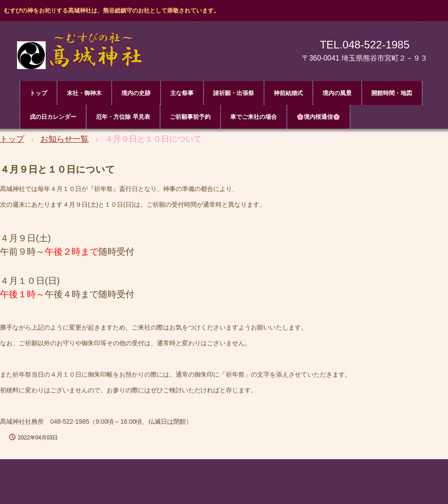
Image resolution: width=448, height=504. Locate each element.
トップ (38, 93)
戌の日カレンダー (53, 117)
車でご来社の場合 (254, 117)
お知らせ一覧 (65, 139)
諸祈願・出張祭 (234, 93)
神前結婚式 (288, 93)
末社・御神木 (84, 93)
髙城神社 (85, 53)
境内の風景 (337, 93)
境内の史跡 (136, 93)
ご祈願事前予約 (190, 117)
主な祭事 (182, 93)
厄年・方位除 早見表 (123, 117)
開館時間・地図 (392, 93)
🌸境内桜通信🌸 (318, 117)
